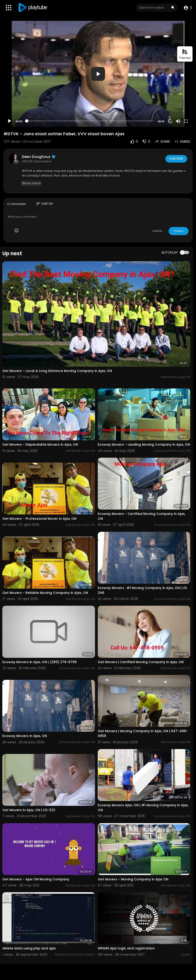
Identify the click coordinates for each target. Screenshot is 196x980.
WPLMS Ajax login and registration (126, 948)
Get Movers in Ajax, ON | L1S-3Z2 (29, 810)
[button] (187, 8)
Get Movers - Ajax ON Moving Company (36, 879)
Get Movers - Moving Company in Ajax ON (133, 879)
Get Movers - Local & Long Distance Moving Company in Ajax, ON (57, 371)
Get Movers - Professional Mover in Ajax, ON (39, 519)
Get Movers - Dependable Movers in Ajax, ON (40, 444)
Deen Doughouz (39, 157)
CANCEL (157, 231)
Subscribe (176, 159)
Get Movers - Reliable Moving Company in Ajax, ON (45, 593)
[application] (98, 74)
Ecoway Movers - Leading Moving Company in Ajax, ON (144, 444)
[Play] (10, 121)
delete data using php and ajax (29, 948)
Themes (185, 54)
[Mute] (178, 121)
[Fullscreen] (186, 121)
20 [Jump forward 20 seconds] (170, 121)
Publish (179, 231)
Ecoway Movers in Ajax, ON (25, 736)
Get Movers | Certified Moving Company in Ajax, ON (141, 662)
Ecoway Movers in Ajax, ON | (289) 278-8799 (39, 662)
